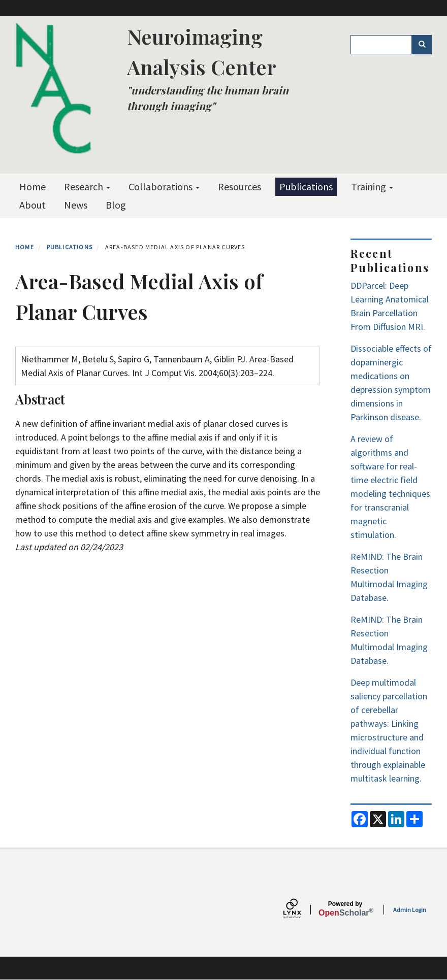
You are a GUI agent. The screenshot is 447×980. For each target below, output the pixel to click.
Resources (240, 187)
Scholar (345, 909)
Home (33, 187)
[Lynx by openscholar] (301, 910)
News (76, 205)
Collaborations (164, 187)
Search (425, 45)
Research (87, 187)
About (33, 205)
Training (372, 187)
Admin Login (410, 910)
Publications (306, 187)
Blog (116, 205)
